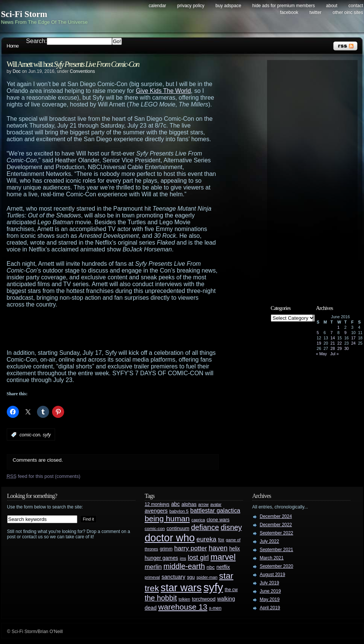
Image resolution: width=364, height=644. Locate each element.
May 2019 (270, 599)
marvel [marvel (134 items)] (223, 557)
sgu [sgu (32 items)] (191, 577)
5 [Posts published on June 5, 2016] (318, 333)
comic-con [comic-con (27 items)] (155, 528)
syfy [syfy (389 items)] (213, 587)
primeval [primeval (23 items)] (152, 577)
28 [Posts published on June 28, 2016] (333, 348)
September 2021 (277, 550)
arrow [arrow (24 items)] (204, 504)
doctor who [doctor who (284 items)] (170, 538)
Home (13, 46)
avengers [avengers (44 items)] (156, 511)
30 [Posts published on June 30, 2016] (347, 348)
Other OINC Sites (348, 12)
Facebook (289, 12)
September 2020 (277, 566)
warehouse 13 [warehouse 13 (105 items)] (183, 607)
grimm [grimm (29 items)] (166, 549)
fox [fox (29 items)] (221, 540)
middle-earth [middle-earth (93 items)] (184, 566)
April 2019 (270, 608)
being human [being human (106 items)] (167, 518)
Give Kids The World (163, 91)
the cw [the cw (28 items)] (231, 590)
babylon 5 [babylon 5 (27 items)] (179, 511)
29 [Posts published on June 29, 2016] (339, 348)
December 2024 (276, 516)
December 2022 (276, 525)
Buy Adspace (228, 6)
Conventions (82, 71)
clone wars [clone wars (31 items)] (218, 520)
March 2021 (272, 558)
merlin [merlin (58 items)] (153, 567)
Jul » (334, 354)
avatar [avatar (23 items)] (216, 504)
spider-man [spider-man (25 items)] (207, 577)
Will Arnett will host (73, 64)
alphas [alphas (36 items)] (189, 504)
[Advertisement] (127, 329)
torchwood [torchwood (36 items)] (204, 599)
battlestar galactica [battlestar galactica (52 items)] (215, 511)
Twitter (315, 12)
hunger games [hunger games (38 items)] (162, 558)
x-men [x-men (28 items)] (215, 608)
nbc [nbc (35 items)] (211, 567)
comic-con (30, 435)
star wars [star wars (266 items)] (181, 588)
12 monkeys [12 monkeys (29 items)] (157, 504)
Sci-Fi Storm (24, 14)
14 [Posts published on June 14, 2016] (333, 338)
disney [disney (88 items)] (231, 527)
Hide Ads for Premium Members (284, 6)
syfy (47, 435)
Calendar (157, 6)
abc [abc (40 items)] (176, 504)
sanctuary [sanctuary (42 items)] (173, 577)
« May (322, 354)
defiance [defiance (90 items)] (205, 527)
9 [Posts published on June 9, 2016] (346, 333)
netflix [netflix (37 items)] (223, 567)
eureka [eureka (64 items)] (207, 539)
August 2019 (273, 575)
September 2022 (277, 533)
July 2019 (270, 583)
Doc (17, 71)
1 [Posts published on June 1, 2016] (338, 327)
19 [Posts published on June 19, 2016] (319, 343)
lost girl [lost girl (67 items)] (198, 558)
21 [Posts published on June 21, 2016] (333, 343)
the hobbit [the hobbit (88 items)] (161, 598)
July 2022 (270, 541)
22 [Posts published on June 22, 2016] (339, 343)
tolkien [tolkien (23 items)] (184, 599)
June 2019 (270, 591)
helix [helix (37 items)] (235, 549)
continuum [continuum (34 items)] (178, 528)
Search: (36, 41)
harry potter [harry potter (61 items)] (191, 548)
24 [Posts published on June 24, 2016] (353, 343)
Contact (356, 6)
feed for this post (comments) (44, 476)
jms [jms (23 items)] (183, 558)
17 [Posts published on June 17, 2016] (353, 338)
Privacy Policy (191, 6)
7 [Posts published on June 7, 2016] (332, 333)
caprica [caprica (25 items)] (198, 520)
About (332, 6)
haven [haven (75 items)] (218, 548)
